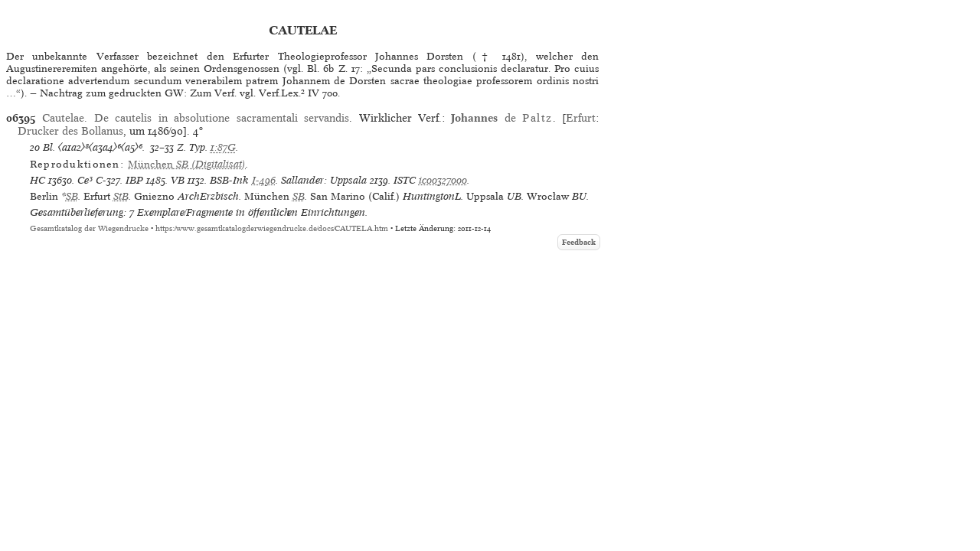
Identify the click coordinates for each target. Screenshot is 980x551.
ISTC (405, 180)
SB (72, 196)
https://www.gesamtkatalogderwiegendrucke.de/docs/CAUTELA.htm (272, 228)
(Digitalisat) (187, 164)
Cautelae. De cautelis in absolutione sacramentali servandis (196, 118)
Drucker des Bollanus (70, 131)
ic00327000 (443, 180)
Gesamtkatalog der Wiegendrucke (89, 228)
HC (38, 180)
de (501, 118)
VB (178, 180)
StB (121, 196)
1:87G (223, 147)
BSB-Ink (229, 180)
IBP (134, 180)
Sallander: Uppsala (324, 180)
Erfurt (581, 118)
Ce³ (85, 180)
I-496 (264, 180)
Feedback (579, 242)
